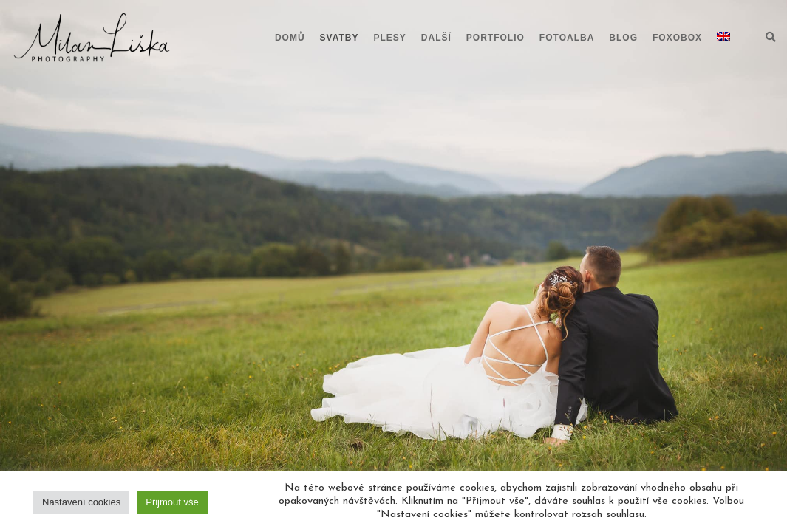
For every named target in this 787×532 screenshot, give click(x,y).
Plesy (390, 38)
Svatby (340, 38)
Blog (623, 38)
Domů (290, 38)
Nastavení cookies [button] (81, 502)
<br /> (394, 96)
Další (436, 38)
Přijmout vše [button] (172, 502)
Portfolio (495, 38)
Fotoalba (567, 38)
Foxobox (677, 38)
